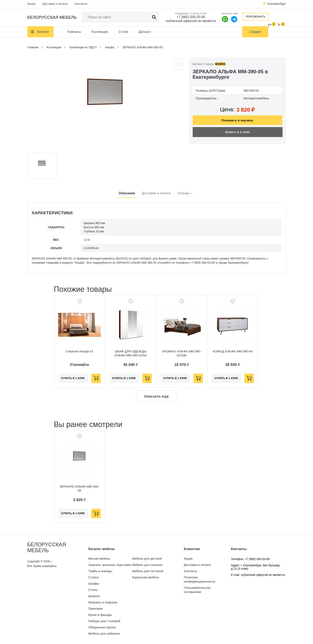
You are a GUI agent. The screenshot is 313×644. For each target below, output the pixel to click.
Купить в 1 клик (237, 132)
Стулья (94, 577)
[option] (106, 103)
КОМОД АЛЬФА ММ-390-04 (233, 351)
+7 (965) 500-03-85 (191, 17)
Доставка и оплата (55, 4)
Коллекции (100, 32)
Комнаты (74, 32)
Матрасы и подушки (103, 602)
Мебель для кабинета (104, 633)
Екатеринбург (277, 4)
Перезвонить (256, 17)
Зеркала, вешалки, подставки (110, 565)
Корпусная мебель (146, 577)
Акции (31, 4)
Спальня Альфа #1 (80, 351)
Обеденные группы (102, 627)
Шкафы (94, 583)
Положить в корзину (237, 120)
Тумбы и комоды (100, 571)
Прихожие (96, 608)
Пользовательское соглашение (197, 590)
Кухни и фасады (100, 615)
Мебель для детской (147, 559)
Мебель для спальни (147, 565)
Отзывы (185, 193)
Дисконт (145, 32)
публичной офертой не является (191, 21)
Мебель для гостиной (148, 571)
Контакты (81, 4)
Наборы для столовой (104, 621)
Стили (123, 32)
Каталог (43, 32)
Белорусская (52, 17)
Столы (93, 590)
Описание (127, 193)
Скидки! (255, 32)
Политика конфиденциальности (200, 579)
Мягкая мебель (99, 559)
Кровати (94, 596)
